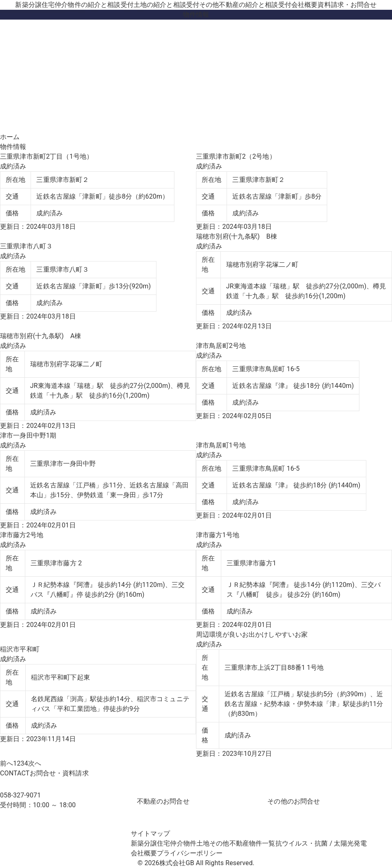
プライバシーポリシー (190, 853)
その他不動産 (245, 5)
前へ (7, 763)
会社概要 (305, 5)
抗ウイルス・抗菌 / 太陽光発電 (321, 843)
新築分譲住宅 (35, 5)
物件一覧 (262, 843)
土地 (166, 5)
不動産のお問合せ (163, 801)
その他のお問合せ (294, 801)
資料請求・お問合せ (347, 5)
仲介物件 (94, 5)
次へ (35, 763)
